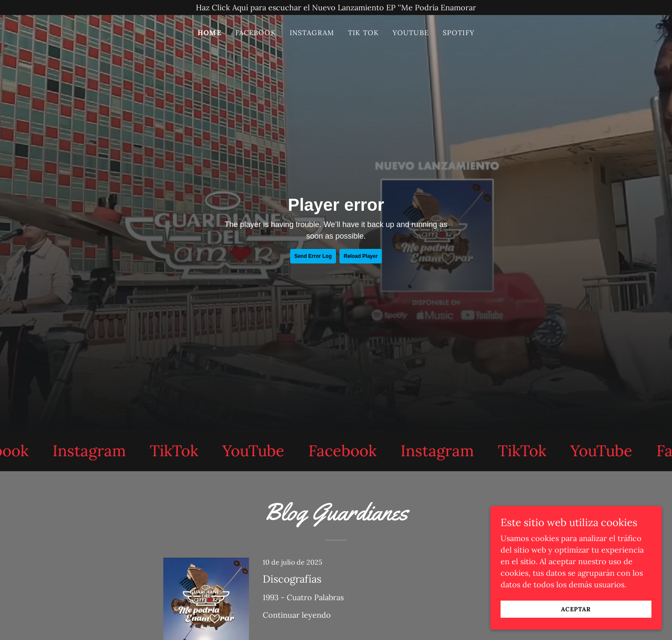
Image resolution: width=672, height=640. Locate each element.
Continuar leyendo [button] (297, 615)
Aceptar (576, 609)
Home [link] (210, 33)
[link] (92, 451)
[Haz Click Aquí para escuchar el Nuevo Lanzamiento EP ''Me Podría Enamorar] (336, 7)
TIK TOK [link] (363, 33)
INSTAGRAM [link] (312, 33)
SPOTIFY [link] (459, 33)
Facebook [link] (256, 33)
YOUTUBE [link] (411, 33)
